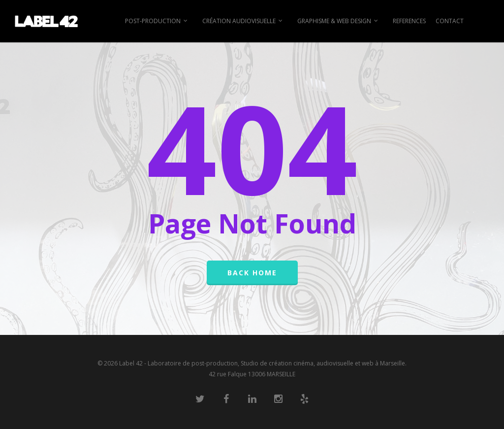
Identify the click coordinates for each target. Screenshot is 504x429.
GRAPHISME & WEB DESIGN (338, 21)
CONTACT (450, 21)
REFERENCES (409, 21)
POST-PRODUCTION (157, 21)
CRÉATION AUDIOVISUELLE (243, 21)
